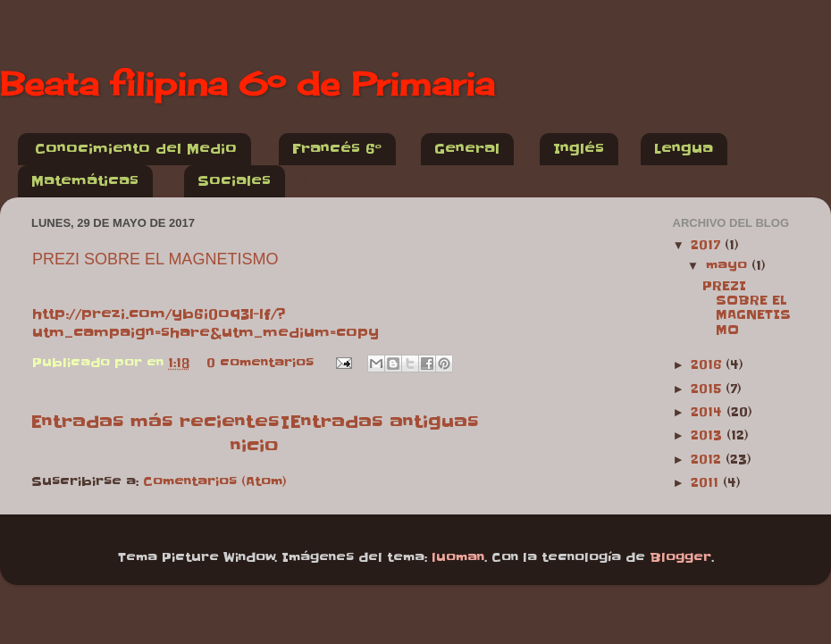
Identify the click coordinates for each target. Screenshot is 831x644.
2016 (708, 365)
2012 (708, 460)
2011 (707, 483)
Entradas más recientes (155, 422)
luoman (458, 558)
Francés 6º (337, 149)
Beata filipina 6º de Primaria (247, 84)
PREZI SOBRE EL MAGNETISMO (155, 259)
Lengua (684, 149)
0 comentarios (260, 363)
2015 (708, 389)
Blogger (680, 558)
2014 (709, 412)
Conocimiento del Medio (136, 149)
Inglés (579, 149)
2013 (709, 435)
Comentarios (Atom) (215, 482)
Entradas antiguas (384, 422)
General (467, 149)
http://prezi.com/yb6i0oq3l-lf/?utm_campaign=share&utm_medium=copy (206, 323)
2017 (708, 245)
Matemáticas (85, 181)
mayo (729, 266)
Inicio (260, 433)
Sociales (234, 181)
